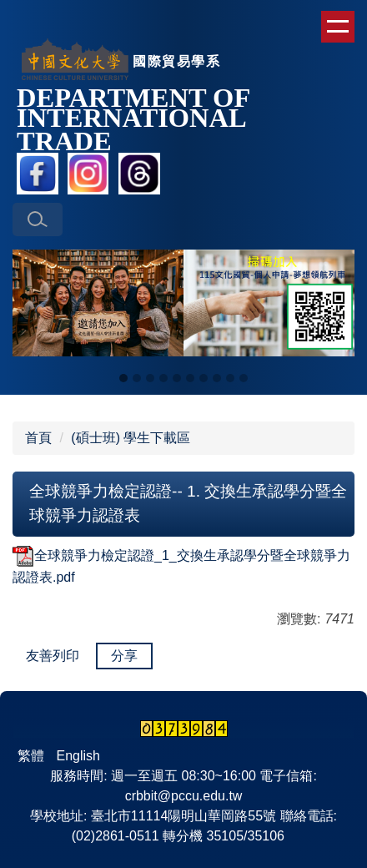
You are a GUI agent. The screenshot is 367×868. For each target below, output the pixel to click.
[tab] (123, 378)
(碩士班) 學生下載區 (131, 438)
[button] (38, 220)
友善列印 (53, 656)
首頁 (38, 438)
